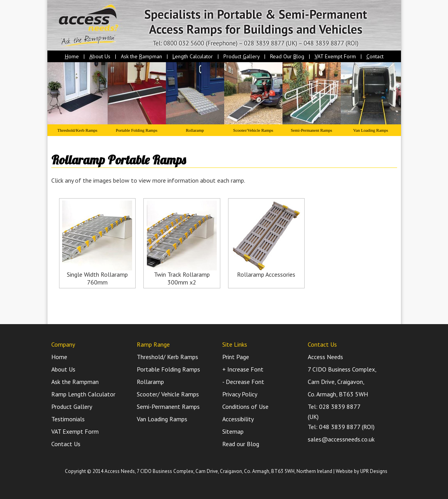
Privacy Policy (240, 394)
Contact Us (66, 444)
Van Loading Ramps (371, 130)
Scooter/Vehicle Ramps (253, 130)
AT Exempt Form (335, 56)
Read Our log (287, 56)
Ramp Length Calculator (83, 394)
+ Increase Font (243, 369)
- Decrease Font (243, 382)
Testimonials (68, 419)
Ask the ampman (141, 56)
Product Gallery (72, 407)
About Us (63, 369)
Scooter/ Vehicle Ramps (168, 394)
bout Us (100, 56)
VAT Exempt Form (75, 431)
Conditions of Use (245, 407)
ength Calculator (193, 56)
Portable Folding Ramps (137, 130)
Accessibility (238, 419)
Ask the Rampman (75, 382)
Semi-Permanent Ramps (311, 130)
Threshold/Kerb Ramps (78, 130)
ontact (375, 56)
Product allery (241, 56)
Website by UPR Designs (362, 471)
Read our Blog (241, 444)
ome (72, 56)
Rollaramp (195, 130)
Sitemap (233, 431)
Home (59, 357)
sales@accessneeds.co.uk (341, 439)
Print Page (236, 357)
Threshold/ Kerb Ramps (167, 357)
